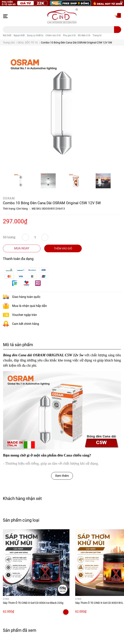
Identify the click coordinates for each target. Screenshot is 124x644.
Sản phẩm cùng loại (21, 520)
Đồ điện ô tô (84, 35)
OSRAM (9, 198)
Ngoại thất (19, 35)
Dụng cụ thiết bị (35, 35)
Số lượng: (9, 237)
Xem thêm (62, 476)
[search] (118, 30)
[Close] (122, 2)
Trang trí (97, 35)
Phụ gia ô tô (69, 35)
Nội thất (7, 35)
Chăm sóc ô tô (53, 35)
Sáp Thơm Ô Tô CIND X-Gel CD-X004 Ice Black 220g (33, 603)
